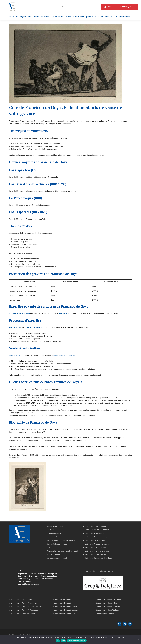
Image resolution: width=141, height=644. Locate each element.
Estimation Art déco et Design (97, 537)
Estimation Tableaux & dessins (97, 530)
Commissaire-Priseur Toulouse (108, 610)
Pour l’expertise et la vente (19, 313)
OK (58, 641)
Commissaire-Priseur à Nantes (23, 614)
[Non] (138, 639)
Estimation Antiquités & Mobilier (97, 544)
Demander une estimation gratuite (121, 7)
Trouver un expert (41, 17)
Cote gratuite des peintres (57, 544)
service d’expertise (34, 327)
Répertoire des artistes (55, 526)
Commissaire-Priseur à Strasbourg (25, 610)
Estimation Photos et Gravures (97, 551)
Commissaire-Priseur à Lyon (64, 603)
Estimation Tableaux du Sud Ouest (99, 558)
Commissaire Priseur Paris (22, 600)
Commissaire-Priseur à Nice (64, 614)
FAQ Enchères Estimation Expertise (61, 540)
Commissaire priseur (83, 17)
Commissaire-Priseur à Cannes (66, 600)
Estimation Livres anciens (95, 540)
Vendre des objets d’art (20, 17)
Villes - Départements (55, 533)
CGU (49, 547)
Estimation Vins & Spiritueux (96, 547)
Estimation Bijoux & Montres (96, 526)
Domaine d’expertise (62, 17)
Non (63, 641)
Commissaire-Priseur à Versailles (24, 603)
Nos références (123, 17)
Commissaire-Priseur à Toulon (107, 603)
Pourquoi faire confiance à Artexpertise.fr (63, 551)
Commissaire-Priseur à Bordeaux (109, 600)
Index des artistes (53, 537)
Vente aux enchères (104, 17)
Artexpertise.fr (65, 313)
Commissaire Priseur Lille (105, 614)
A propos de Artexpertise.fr (57, 558)
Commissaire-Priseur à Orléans (108, 607)
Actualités (50, 530)
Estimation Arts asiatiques (95, 533)
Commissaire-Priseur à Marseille (66, 607)
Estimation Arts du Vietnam (96, 554)
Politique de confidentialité (77, 641)
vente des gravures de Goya (64, 355)
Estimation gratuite (54, 554)
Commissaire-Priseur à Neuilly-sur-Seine (27, 607)
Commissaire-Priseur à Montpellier (67, 610)
